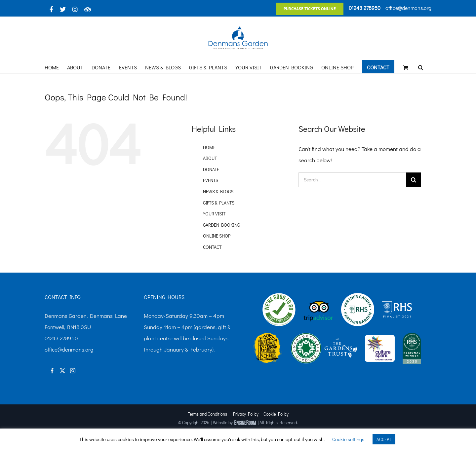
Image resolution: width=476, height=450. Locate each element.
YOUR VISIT (214, 214)
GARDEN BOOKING (221, 225)
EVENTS (211, 180)
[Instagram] (73, 371)
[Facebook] (52, 371)
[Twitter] (62, 371)
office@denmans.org (408, 8)
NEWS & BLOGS (218, 191)
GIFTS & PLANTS (219, 203)
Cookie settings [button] (348, 439)
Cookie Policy (276, 414)
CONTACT (212, 247)
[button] (421, 67)
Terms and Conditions (207, 414)
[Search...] (352, 180)
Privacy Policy (246, 414)
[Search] (414, 180)
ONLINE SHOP (217, 236)
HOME (209, 147)
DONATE (211, 169)
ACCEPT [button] (384, 439)
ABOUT (210, 158)
